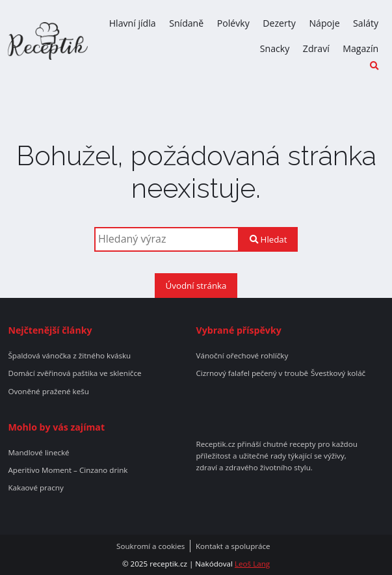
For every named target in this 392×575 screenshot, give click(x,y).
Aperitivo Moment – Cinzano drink (68, 470)
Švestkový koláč (338, 373)
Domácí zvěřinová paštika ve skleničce (74, 373)
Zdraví (316, 48)
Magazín (360, 48)
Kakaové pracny (35, 488)
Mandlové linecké (38, 453)
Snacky (275, 48)
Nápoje (324, 23)
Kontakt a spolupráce (233, 546)
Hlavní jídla (133, 23)
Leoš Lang (252, 564)
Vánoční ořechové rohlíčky (242, 356)
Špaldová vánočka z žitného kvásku (69, 356)
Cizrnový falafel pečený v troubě (253, 373)
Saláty (366, 23)
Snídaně (186, 23)
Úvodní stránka (196, 286)
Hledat (268, 239)
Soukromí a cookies (150, 546)
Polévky (233, 23)
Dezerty (279, 23)
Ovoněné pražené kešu (48, 392)
